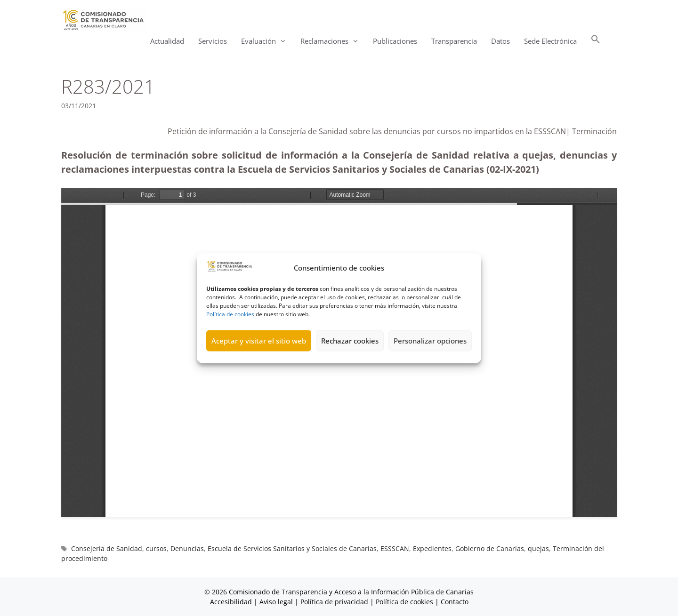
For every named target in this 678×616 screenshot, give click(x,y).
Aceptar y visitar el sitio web (259, 341)
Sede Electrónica (550, 41)
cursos (156, 548)
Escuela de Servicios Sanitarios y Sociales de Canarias (292, 548)
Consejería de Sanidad (107, 548)
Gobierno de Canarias (490, 548)
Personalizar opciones (430, 341)
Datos (500, 41)
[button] (596, 41)
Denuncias (187, 548)
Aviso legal (276, 602)
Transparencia (454, 41)
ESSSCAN (395, 548)
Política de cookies (230, 314)
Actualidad (167, 41)
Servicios (213, 41)
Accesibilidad (232, 602)
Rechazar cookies (350, 341)
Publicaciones (395, 41)
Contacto (455, 602)
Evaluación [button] (267, 41)
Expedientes (432, 548)
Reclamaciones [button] (333, 41)
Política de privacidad (334, 602)
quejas (538, 548)
